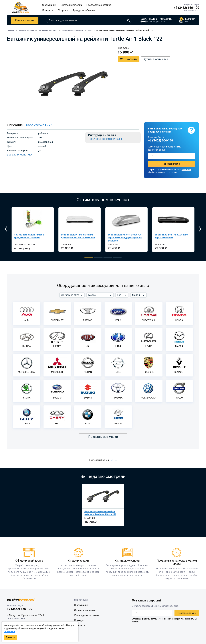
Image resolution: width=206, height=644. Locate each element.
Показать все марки (103, 437)
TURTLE (113, 460)
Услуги (63, 10)
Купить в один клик (156, 59)
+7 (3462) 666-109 (186, 8)
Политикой (9, 632)
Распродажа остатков (99, 5)
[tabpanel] (33, 230)
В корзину (129, 59)
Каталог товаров (25, 20)
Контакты (48, 10)
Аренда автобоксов (84, 10)
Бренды (79, 620)
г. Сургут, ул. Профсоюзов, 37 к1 (25, 615)
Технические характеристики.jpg (105, 139)
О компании (49, 5)
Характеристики (39, 125)
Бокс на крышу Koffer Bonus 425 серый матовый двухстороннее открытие (125, 238)
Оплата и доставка (71, 5)
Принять (10, 637)
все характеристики (20, 154)
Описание (15, 125)
